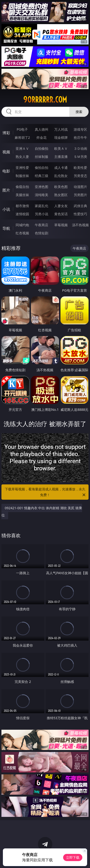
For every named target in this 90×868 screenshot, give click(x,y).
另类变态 (80, 176)
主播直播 (61, 157)
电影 (6, 171)
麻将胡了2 (22, 137)
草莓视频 (61, 225)
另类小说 (42, 214)
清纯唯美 (42, 195)
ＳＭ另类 (80, 157)
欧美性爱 (80, 168)
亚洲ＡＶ (22, 148)
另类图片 (80, 195)
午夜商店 (42, 225)
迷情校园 (22, 214)
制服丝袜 (22, 176)
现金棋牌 (61, 137)
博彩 (6, 133)
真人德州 (42, 129)
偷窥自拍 (22, 187)
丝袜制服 (42, 157)
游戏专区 (80, 129)
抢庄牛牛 (80, 137)
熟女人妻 (22, 157)
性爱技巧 (80, 214)
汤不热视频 (80, 225)
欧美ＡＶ (61, 148)
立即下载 (73, 857)
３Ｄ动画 (80, 148)
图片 (6, 190)
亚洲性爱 (22, 168)
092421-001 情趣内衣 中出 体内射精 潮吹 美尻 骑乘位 (42, 512)
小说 (6, 209)
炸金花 (42, 137)
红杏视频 (22, 233)
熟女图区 (61, 195)
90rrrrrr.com (45, 100)
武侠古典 (80, 206)
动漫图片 (80, 187)
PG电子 (22, 129)
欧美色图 (61, 187)
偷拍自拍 (42, 168)
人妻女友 (61, 206)
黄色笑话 (61, 214)
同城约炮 (22, 225)
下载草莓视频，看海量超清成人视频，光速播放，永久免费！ (46, 492)
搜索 (79, 112)
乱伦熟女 (61, 176)
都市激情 (22, 206)
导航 (6, 228)
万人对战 (61, 129)
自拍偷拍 (42, 148)
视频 (6, 152)
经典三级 (42, 176)
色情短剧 (42, 233)
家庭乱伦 (42, 206)
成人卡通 (61, 168)
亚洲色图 (42, 187)
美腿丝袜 (22, 195)
